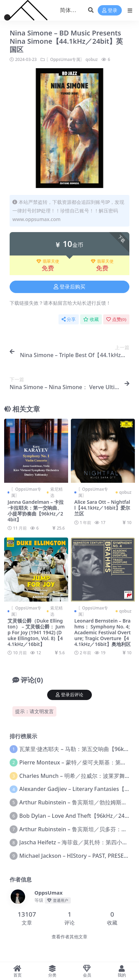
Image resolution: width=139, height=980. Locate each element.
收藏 (91, 319)
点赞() (116, 319)
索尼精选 (56, 492)
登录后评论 (69, 695)
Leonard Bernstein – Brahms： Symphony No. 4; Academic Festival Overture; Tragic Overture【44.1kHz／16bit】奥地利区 (103, 632)
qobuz (92, 59)
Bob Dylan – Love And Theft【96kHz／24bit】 (78, 816)
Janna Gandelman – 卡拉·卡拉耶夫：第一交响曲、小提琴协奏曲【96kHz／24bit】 (36, 510)
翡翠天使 (48, 261)
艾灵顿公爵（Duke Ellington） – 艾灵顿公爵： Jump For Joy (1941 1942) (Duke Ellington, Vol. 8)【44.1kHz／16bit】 (36, 632)
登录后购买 (69, 287)
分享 (69, 319)
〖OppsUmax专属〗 (65, 59)
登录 (110, 11)
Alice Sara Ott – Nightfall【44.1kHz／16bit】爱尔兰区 (102, 508)
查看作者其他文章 (69, 937)
